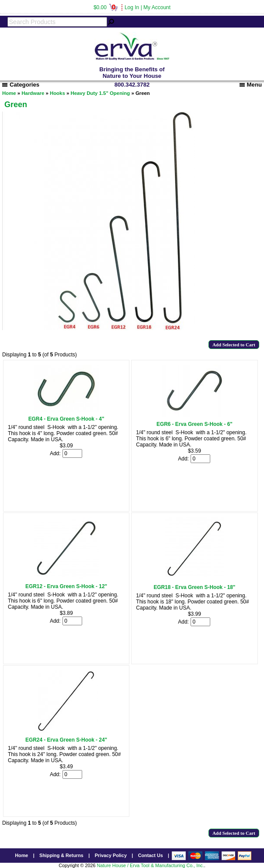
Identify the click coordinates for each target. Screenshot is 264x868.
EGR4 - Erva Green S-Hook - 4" (66, 419)
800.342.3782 (132, 85)
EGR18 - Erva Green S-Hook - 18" (194, 587)
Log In (132, 7)
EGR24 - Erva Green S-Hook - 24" (66, 740)
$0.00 (106, 7)
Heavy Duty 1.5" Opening (100, 93)
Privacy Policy (111, 855)
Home (9, 93)
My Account (157, 7)
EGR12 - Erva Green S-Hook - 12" (66, 586)
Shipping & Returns (61, 855)
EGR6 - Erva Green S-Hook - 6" (195, 424)
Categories (21, 85)
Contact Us (151, 855)
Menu (251, 85)
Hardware (33, 93)
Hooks (57, 93)
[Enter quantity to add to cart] (72, 453)
